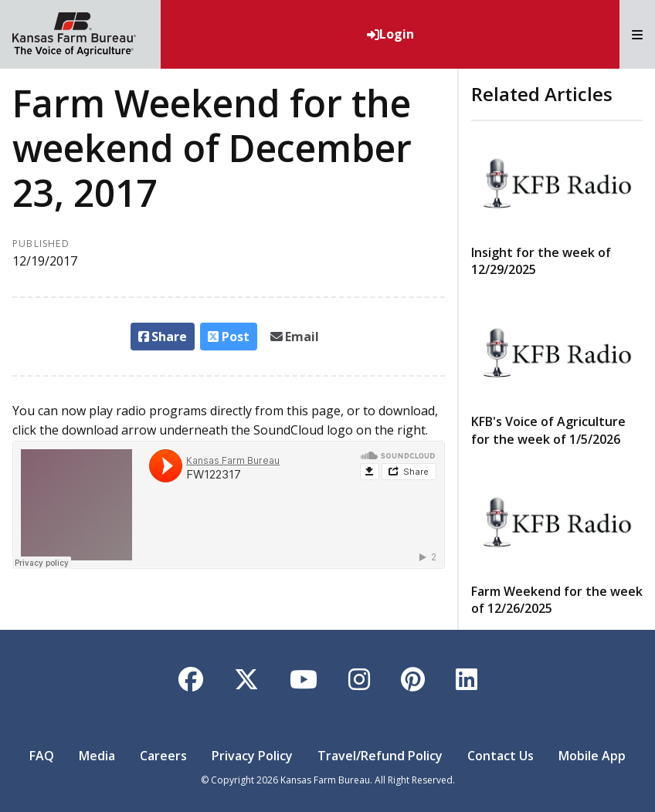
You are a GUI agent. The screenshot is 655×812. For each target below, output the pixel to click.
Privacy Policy (252, 756)
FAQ (42, 756)
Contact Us (501, 756)
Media (97, 756)
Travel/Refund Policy (380, 756)
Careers (163, 756)
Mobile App (592, 756)
